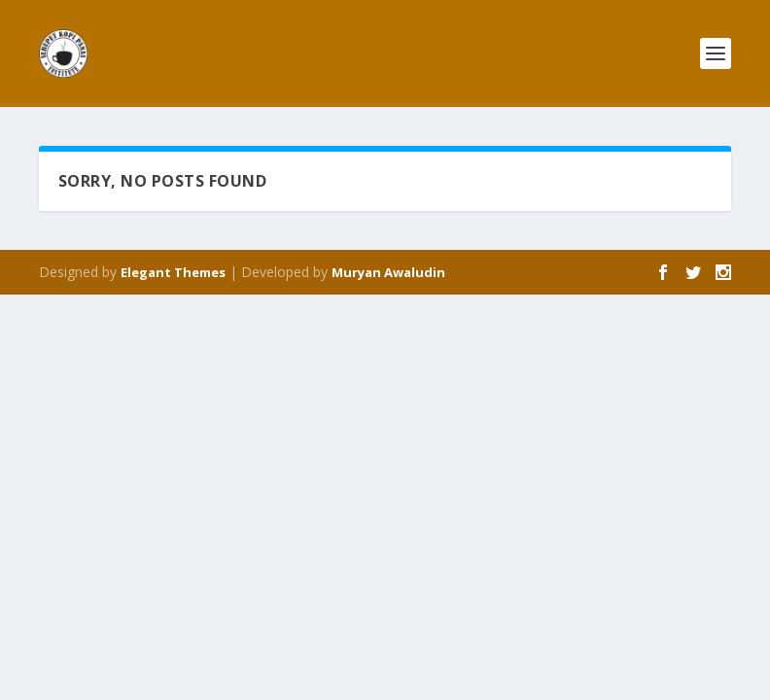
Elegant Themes (173, 272)
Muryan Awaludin (388, 272)
